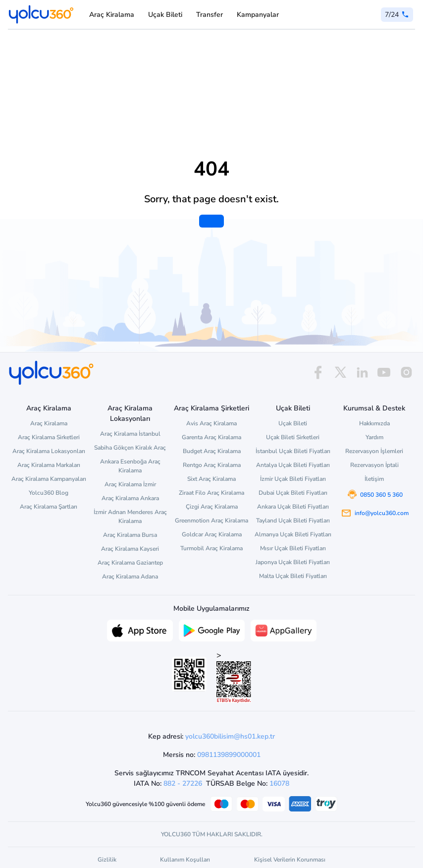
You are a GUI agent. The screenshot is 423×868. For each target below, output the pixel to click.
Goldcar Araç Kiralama (212, 534)
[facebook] (318, 373)
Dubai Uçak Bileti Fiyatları (293, 493)
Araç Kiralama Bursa (130, 535)
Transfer (210, 15)
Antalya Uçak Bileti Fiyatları (293, 465)
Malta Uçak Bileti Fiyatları (293, 576)
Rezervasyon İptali (374, 465)
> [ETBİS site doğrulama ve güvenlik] (234, 676)
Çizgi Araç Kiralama (212, 507)
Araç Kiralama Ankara (130, 498)
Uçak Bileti (165, 15)
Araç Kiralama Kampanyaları (49, 479)
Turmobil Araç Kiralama (211, 548)
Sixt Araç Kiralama (211, 479)
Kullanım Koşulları (185, 860)
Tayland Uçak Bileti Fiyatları (293, 521)
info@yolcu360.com (382, 513)
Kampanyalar (258, 15)
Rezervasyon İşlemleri (374, 451)
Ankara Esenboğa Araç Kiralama (130, 466)
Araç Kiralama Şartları (49, 507)
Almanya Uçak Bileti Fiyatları (293, 534)
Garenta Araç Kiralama (211, 437)
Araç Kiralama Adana (130, 577)
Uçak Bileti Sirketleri (293, 437)
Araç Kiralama (112, 15)
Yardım (374, 437)
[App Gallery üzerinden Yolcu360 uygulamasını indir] (284, 630)
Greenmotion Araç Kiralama (211, 521)
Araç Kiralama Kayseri (130, 549)
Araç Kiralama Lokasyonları (49, 451)
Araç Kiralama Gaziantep (130, 563)
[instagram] (406, 373)
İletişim (374, 479)
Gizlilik (107, 860)
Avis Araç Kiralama (211, 423)
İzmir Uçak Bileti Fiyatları (293, 479)
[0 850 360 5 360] (397, 15)
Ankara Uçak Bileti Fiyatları (293, 507)
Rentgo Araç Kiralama (212, 465)
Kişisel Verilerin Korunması (290, 860)
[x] (340, 373)
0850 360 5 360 (381, 495)
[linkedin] (362, 373)
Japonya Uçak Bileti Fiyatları (293, 562)
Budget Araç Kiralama (212, 451)
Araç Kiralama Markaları (49, 465)
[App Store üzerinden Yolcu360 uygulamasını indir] (140, 630)
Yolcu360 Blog (49, 493)
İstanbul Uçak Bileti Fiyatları (293, 451)
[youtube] (384, 373)
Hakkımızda (374, 423)
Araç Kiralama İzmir (130, 484)
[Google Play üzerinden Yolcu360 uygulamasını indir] (212, 630)
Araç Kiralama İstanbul (130, 434)
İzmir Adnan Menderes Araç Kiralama (130, 517)
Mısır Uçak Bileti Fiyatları (293, 548)
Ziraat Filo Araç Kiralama (211, 493)
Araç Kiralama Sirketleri (49, 437)
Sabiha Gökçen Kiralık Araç (130, 448)
